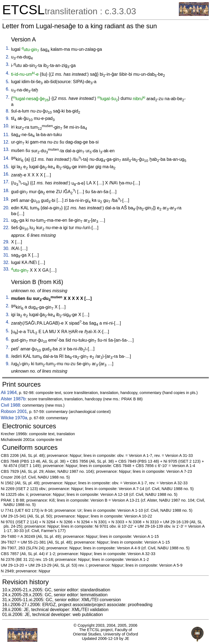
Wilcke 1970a (14, 418)
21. (6, 220)
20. (6, 208)
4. (8, 73)
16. (6, 174)
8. (8, 111)
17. (6, 182)
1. (8, 48)
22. (6, 228)
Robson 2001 (14, 411)
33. (6, 269)
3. (8, 64)
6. (8, 89)
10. (6, 126)
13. (6, 149)
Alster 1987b (13, 399)
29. (6, 242)
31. (6, 255)
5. (8, 82)
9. (8, 118)
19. (6, 199)
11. (6, 135)
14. (6, 158)
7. (8, 97)
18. (6, 191)
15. (6, 167)
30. (6, 248)
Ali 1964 (9, 393)
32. (6, 262)
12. (6, 142)
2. (8, 57)
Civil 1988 (10, 405)
